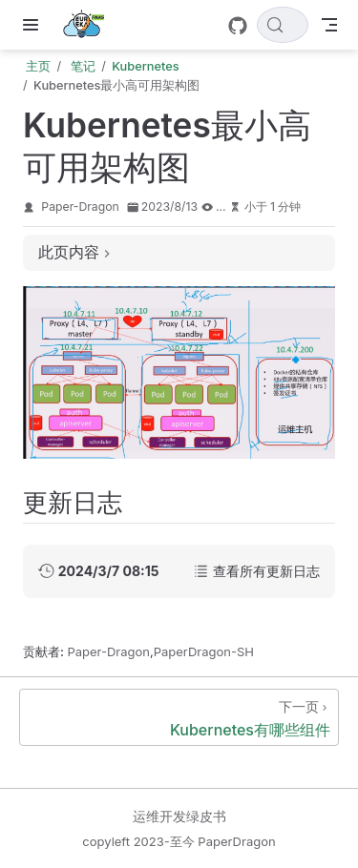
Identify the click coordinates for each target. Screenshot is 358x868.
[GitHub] (238, 26)
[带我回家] (89, 25)
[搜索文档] (283, 25)
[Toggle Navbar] (329, 25)
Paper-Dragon (80, 207)
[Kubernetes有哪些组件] (179, 717)
